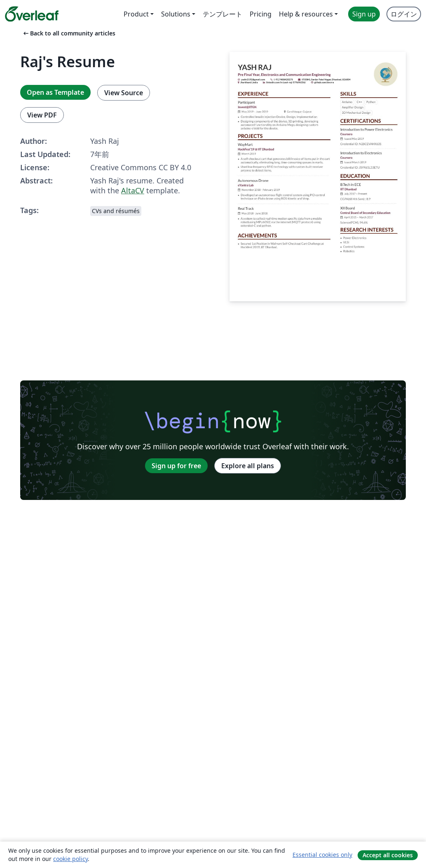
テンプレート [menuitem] (222, 14)
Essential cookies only (322, 855)
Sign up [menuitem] (364, 14)
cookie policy (70, 859)
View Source (124, 93)
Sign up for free (176, 466)
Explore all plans (248, 466)
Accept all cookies (388, 855)
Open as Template (55, 92)
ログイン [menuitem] (404, 14)
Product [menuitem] (136, 14)
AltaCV (133, 190)
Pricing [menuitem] (261, 14)
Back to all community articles (69, 33)
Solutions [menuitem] (176, 14)
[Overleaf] (32, 14)
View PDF (42, 115)
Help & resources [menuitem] (306, 14)
